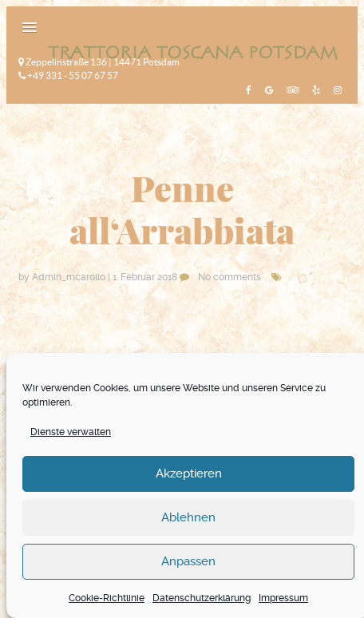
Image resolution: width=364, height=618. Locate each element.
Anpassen (188, 561)
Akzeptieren (189, 473)
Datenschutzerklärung (202, 598)
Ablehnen (188, 517)
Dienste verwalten (71, 432)
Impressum (283, 598)
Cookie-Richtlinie (107, 598)
